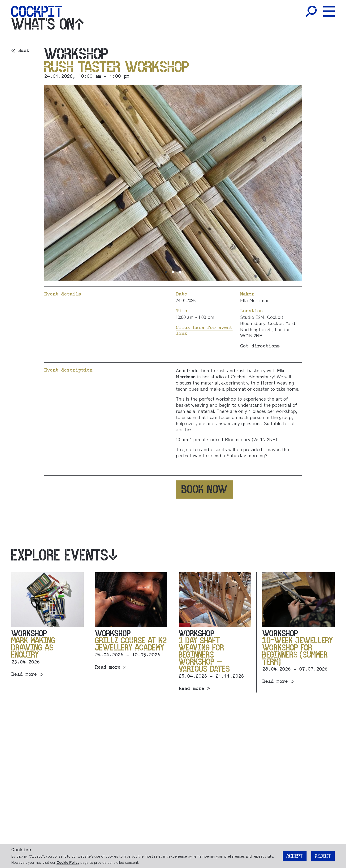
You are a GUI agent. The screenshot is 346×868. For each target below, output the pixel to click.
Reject (323, 856)
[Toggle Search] (311, 11)
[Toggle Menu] (329, 11)
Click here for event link (204, 331)
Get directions (260, 346)
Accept (295, 856)
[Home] (37, 11)
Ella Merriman (255, 300)
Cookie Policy (68, 862)
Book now (205, 489)
